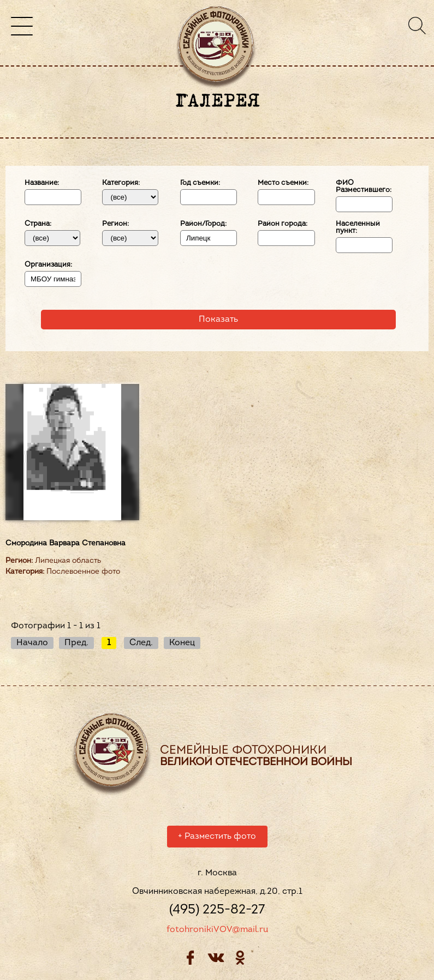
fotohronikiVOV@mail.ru (217, 931)
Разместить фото (217, 838)
